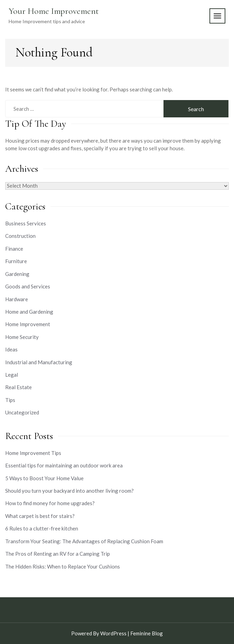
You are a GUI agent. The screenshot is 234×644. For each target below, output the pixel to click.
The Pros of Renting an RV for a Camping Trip (58, 554)
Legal (12, 375)
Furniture (16, 261)
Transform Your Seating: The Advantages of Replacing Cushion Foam (84, 541)
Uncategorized (22, 412)
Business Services (26, 223)
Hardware (17, 299)
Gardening (17, 274)
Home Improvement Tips (33, 453)
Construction (20, 236)
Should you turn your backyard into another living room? (69, 491)
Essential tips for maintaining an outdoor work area (64, 465)
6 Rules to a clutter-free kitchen (42, 528)
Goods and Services (28, 286)
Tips (10, 400)
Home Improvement (28, 324)
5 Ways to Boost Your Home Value (44, 478)
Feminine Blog (147, 633)
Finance (14, 249)
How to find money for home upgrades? (50, 503)
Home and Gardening (29, 312)
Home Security (22, 337)
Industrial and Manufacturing (39, 362)
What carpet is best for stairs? (40, 516)
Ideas (11, 349)
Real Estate (18, 387)
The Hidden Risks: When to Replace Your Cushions (63, 566)
